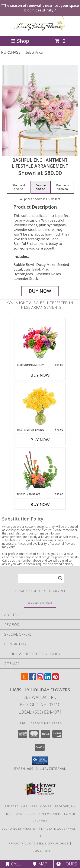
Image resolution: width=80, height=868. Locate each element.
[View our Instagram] (40, 679)
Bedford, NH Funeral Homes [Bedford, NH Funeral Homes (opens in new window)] (28, 806)
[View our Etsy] (25, 679)
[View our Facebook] (32, 679)
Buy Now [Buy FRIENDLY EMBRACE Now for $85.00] (40, 504)
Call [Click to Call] (13, 864)
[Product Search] (41, 578)
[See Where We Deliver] (40, 602)
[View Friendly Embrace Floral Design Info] (40, 470)
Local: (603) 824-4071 (40, 712)
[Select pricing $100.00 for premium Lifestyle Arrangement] (62, 187)
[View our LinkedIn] (48, 679)
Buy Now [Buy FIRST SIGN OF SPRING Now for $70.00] (40, 440)
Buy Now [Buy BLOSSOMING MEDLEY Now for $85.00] (40, 375)
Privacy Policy (21, 843)
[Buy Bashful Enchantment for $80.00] (40, 291)
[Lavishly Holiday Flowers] (40, 30)
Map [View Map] (40, 864)
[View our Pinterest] (55, 679)
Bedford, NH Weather (20, 829)
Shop (20, 41)
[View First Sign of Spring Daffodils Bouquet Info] (40, 405)
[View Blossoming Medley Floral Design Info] (40, 341)
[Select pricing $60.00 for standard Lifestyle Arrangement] (19, 187)
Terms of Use (40, 851)
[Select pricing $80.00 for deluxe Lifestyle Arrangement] (41, 187)
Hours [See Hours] (67, 864)
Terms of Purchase (53, 843)
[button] (40, 761)
